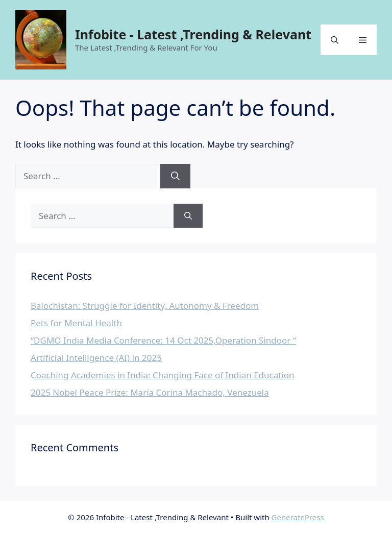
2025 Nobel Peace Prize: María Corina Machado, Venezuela (150, 392)
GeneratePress (298, 517)
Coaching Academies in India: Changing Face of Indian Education (163, 375)
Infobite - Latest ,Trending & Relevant (193, 34)
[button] (335, 40)
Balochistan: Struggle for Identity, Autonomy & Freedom (145, 306)
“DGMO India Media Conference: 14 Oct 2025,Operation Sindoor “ (163, 340)
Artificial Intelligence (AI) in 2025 (96, 358)
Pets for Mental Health (76, 323)
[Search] (175, 176)
